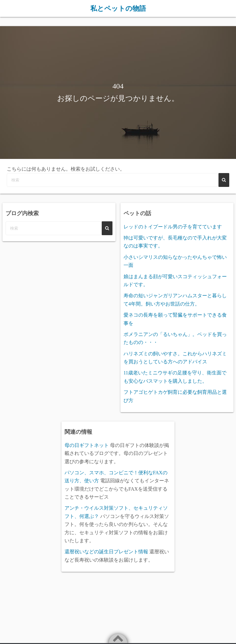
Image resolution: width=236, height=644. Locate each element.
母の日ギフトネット (87, 445)
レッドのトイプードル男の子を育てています (173, 226)
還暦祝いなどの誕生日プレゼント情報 (106, 552)
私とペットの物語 (118, 8)
